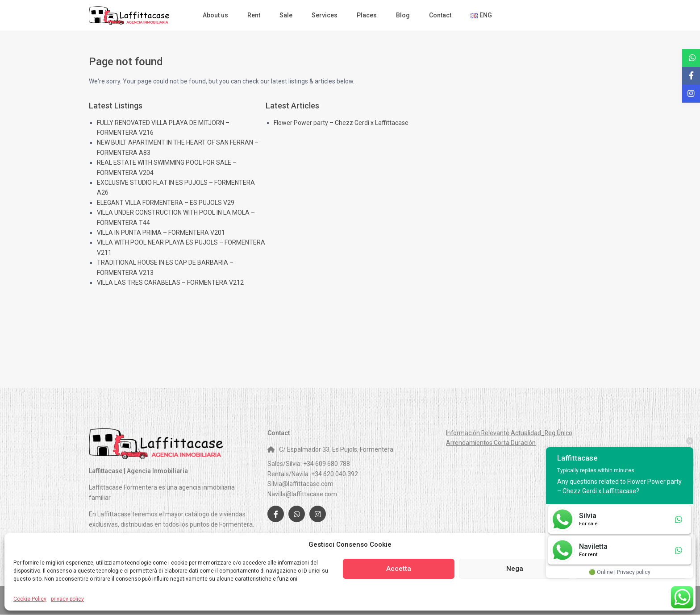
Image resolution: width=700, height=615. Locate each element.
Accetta (399, 569)
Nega (515, 569)
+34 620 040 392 (335, 474)
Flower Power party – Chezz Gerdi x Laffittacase (341, 123)
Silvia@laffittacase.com (300, 484)
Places (367, 15)
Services (325, 15)
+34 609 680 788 (327, 464)
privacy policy (67, 599)
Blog (403, 15)
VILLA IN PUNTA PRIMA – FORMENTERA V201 (161, 233)
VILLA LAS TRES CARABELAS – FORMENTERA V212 (170, 283)
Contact (440, 15)
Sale (286, 15)
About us (215, 15)
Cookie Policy (30, 599)
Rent (254, 15)
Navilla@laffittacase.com (302, 494)
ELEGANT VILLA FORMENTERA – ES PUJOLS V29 (166, 203)
